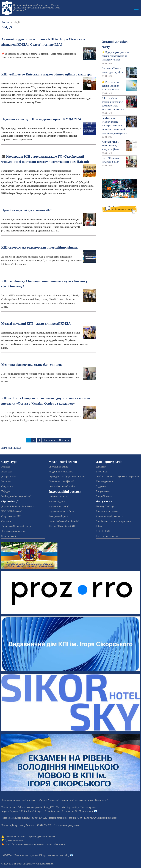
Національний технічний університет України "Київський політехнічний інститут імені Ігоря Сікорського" (37, 8)
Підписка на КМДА (11, 448)
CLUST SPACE (104, 531)
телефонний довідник (106, 818)
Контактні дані (9, 807)
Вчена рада (7, 472)
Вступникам (102, 472)
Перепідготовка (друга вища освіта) (67, 476)
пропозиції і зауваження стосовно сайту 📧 (51, 855)
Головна (5, 22)
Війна (99, 526)
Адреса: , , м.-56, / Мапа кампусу (47, 811)
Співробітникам (104, 496)
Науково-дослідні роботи (61, 511)
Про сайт (60, 807)
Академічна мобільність (61, 472)
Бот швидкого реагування (66, 825)
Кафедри (6, 491)
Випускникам (103, 491)
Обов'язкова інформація (30, 807)
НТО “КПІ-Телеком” (12, 511)
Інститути (6, 481)
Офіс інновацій (9, 536)
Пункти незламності (15, 840)
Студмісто (6, 521)
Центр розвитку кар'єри (13, 531)
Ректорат (6, 467)
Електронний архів (58, 516)
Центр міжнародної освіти (62, 486)
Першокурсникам (105, 481)
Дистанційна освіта (58, 467)
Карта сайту (73, 807)
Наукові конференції (59, 506)
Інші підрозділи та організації (16, 496)
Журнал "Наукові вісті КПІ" (63, 526)
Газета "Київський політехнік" (64, 521)
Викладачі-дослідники (107, 511)
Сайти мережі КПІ (58, 497)
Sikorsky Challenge (105, 506)
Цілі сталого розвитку (107, 536)
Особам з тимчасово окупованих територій (117, 476)
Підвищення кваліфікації (61, 481)
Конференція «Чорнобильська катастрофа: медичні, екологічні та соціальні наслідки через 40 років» (114, 126)
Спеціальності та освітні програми (113, 521)
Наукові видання (57, 502)
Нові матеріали (88, 807)
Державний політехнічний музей (18, 506)
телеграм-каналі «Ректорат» (51, 844)
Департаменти (8, 476)
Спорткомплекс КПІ (11, 516)
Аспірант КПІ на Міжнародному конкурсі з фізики (111, 146)
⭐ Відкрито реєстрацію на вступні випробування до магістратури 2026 (116, 56)
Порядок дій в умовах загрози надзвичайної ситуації (31, 837)
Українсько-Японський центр (16, 526)
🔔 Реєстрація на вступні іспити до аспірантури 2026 (111, 86)
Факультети (7, 486)
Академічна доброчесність (109, 516)
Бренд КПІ (49, 807)
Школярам (101, 467)
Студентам (101, 486)
